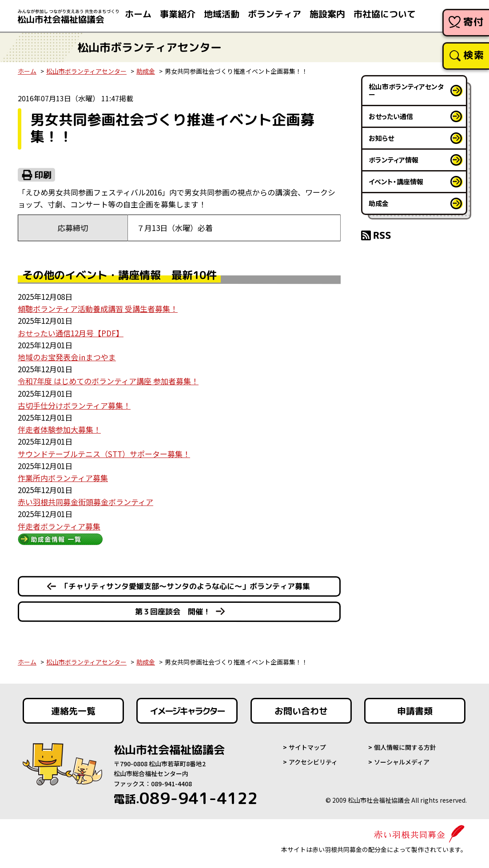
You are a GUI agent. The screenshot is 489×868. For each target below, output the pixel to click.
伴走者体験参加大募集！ (59, 429)
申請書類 (415, 711)
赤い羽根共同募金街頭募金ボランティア (85, 502)
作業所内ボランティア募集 (63, 478)
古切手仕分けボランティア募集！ (74, 405)
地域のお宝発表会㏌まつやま (67, 357)
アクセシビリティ (313, 762)
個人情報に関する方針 (405, 747)
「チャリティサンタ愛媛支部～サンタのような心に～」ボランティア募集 (185, 586)
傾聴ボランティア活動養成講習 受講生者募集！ (98, 309)
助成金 (146, 71)
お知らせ (381, 138)
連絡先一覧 (73, 711)
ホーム (27, 71)
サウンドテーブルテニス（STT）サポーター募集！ (104, 454)
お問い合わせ (301, 711)
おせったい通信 (391, 116)
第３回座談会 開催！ (173, 611)
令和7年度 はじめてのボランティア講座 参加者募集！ (108, 381)
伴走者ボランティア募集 (59, 526)
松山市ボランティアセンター (86, 71)
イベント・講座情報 (396, 181)
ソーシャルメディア (402, 762)
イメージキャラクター (187, 711)
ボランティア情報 (394, 160)
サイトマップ (307, 747)
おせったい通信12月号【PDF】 (71, 333)
